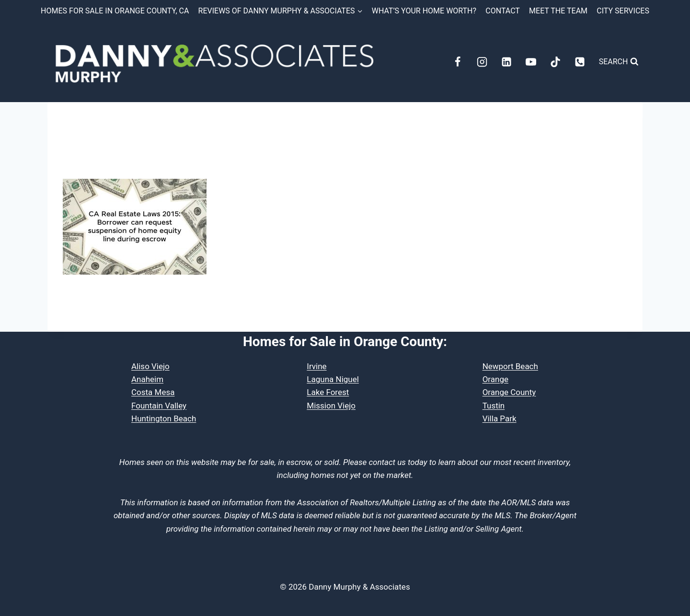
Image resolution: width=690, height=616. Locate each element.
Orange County (509, 392)
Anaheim (147, 379)
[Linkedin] (506, 62)
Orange (495, 379)
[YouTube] (531, 62)
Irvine (316, 366)
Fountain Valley (159, 406)
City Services (623, 11)
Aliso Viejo (150, 366)
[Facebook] (458, 62)
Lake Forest (328, 392)
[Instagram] (482, 62)
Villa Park (500, 418)
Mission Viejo (331, 406)
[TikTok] (555, 62)
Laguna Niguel (333, 379)
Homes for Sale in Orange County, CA (115, 11)
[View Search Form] (619, 62)
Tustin (494, 406)
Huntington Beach (164, 418)
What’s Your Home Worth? (424, 11)
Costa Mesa (153, 392)
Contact (503, 11)
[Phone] (580, 62)
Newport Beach (510, 366)
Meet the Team (558, 11)
